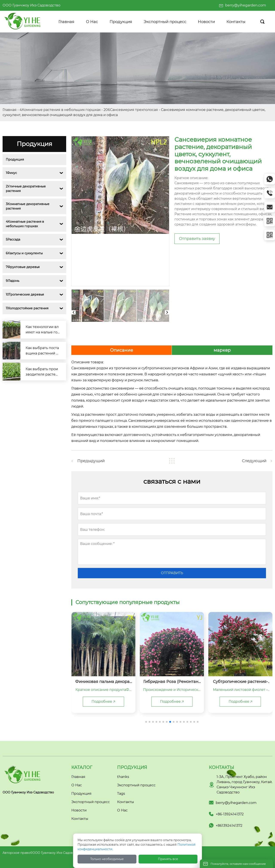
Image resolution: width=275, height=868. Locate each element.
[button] (146, 722)
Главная (10, 110)
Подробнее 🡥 (103, 702)
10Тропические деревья (25, 294)
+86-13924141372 (230, 814)
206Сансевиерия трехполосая (131, 110)
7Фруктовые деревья (23, 267)
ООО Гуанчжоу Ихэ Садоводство (31, 5)
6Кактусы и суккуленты (24, 253)
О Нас (122, 810)
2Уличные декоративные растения (26, 189)
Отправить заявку (197, 239)
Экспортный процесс (136, 785)
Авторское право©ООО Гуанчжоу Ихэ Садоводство (43, 853)
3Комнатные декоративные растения (28, 206)
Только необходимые (107, 859)
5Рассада (13, 239)
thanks (123, 777)
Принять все (168, 859)
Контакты (126, 802)
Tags (121, 794)
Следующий (254, 461)
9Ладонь (13, 281)
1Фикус (11, 173)
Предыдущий (91, 461)
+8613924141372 (229, 826)
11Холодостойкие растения (27, 308)
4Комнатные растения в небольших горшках (60, 110)
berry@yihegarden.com (246, 5)
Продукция (15, 159)
